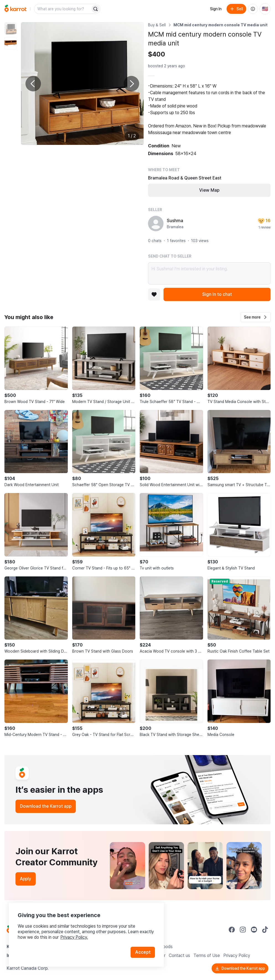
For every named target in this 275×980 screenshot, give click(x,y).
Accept (143, 952)
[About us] (253, 9)
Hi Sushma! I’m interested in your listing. (209, 273)
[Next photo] (131, 84)
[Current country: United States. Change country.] (265, 9)
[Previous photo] (33, 84)
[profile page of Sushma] (156, 224)
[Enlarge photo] (82, 84)
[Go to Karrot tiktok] (265, 930)
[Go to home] (15, 9)
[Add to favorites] (154, 294)
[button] (256, 317)
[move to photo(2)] (11, 43)
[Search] (95, 9)
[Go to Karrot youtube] (254, 930)
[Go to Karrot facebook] (232, 930)
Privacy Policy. (74, 937)
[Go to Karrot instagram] (243, 930)
